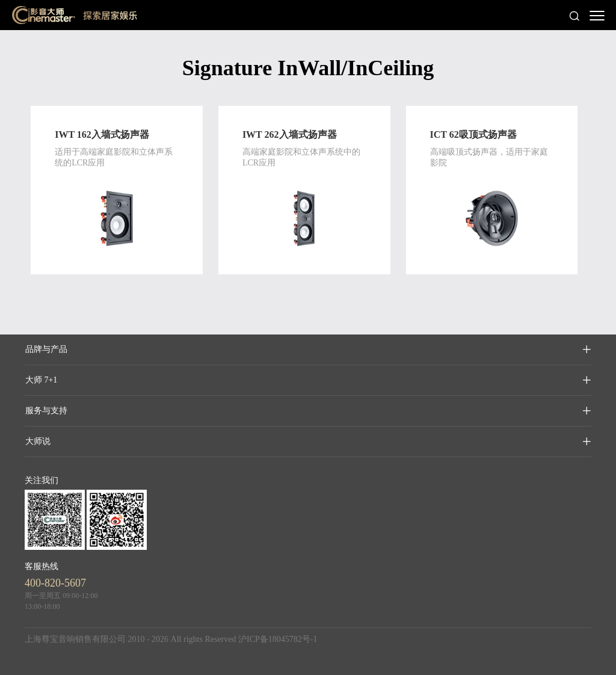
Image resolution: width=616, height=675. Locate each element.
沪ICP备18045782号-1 (278, 639)
